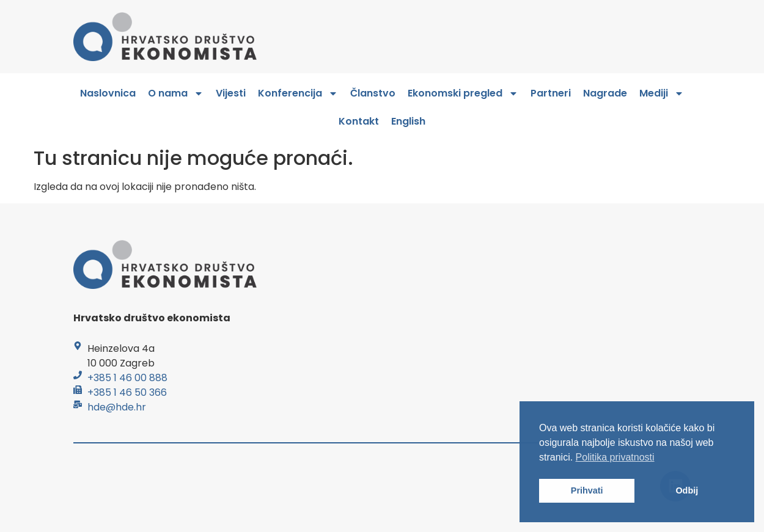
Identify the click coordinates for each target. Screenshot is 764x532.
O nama (176, 93)
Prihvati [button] (587, 490)
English (408, 121)
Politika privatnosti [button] (615, 457)
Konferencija (298, 93)
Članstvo (373, 93)
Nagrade (605, 93)
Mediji (662, 93)
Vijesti (231, 93)
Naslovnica (108, 93)
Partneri (551, 93)
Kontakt (359, 121)
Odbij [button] (687, 490)
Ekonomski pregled (463, 93)
